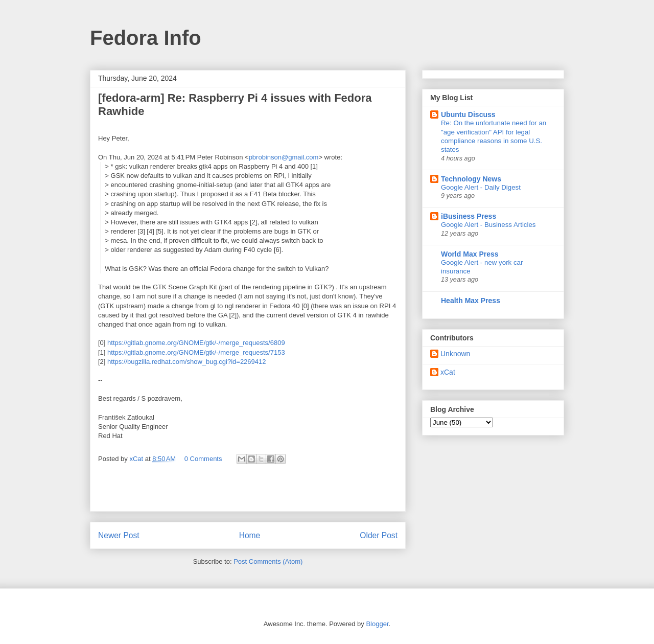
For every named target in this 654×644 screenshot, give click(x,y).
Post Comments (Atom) (268, 561)
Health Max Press (471, 301)
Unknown (455, 354)
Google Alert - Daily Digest (481, 187)
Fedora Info (146, 38)
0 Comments (203, 459)
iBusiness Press (469, 216)
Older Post (379, 535)
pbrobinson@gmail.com (284, 157)
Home (250, 535)
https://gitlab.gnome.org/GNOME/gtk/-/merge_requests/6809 (196, 343)
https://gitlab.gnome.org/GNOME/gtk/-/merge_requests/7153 (196, 352)
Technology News (471, 179)
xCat (448, 372)
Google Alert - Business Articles (488, 225)
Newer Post (119, 535)
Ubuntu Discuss (468, 114)
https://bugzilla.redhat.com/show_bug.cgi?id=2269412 (186, 362)
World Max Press (470, 254)
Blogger (377, 624)
